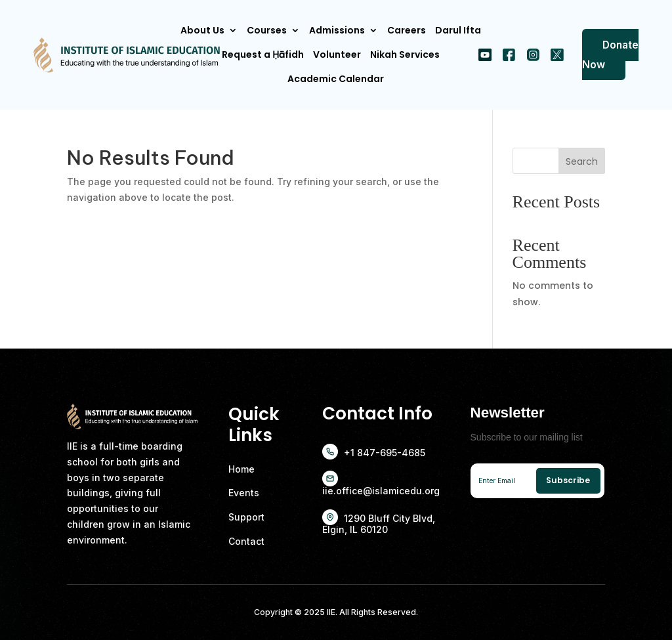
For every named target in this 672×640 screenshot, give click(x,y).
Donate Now (610, 54)
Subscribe (568, 480)
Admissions (337, 30)
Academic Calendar (336, 79)
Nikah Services (405, 54)
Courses (267, 30)
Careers (407, 30)
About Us (202, 30)
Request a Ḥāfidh (263, 54)
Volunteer (337, 54)
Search (582, 161)
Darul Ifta (458, 30)
